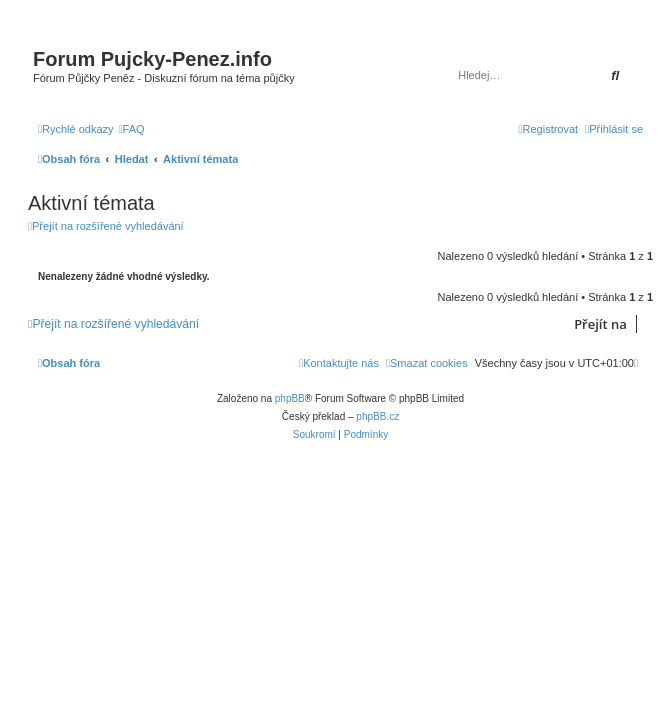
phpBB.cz (377, 416)
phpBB (290, 398)
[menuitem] (132, 129)
